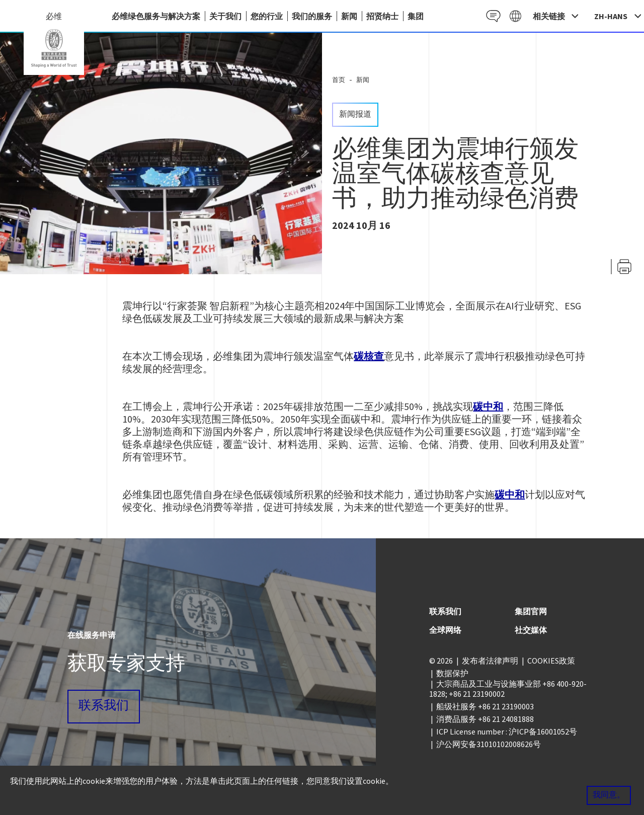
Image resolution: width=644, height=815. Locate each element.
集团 (416, 16)
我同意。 (609, 795)
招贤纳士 (382, 16)
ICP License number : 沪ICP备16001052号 (507, 731)
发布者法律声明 (490, 661)
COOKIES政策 (551, 661)
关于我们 (225, 16)
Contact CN (490, 16)
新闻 (349, 16)
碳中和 (488, 406)
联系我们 (104, 706)
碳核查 (369, 356)
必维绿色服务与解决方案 (156, 16)
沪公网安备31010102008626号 (489, 744)
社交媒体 (531, 630)
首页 (339, 79)
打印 (624, 267)
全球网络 (445, 630)
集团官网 (531, 611)
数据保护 (452, 673)
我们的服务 (312, 16)
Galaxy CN (514, 16)
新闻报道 (355, 115)
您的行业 (267, 16)
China (54, 48)
